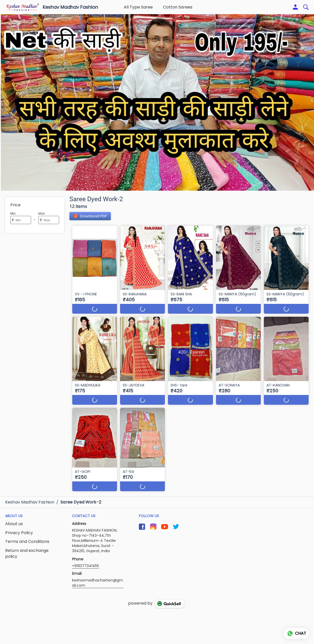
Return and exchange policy (27, 554)
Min (13, 213)
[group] (157, 102)
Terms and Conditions (27, 542)
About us (14, 524)
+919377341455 (86, 566)
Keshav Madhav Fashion (70, 7)
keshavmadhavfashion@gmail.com (97, 583)
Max (42, 213)
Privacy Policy (19, 533)
